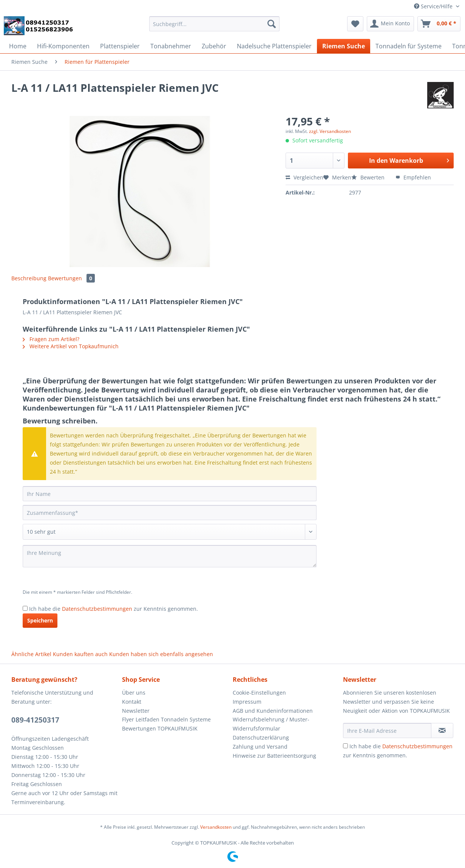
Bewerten (369, 177)
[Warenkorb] (439, 24)
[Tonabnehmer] (171, 46)
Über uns (134, 693)
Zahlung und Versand (260, 747)
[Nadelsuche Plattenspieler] (274, 46)
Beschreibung (29, 278)
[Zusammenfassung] (170, 513)
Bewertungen (71, 278)
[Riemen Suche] (344, 46)
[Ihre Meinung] (170, 556)
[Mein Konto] (390, 24)
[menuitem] (214, 27)
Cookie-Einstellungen (259, 693)
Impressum (247, 702)
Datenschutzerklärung (261, 737)
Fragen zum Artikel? (51, 339)
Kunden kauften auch (80, 654)
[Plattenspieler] (120, 46)
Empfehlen (413, 177)
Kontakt (132, 702)
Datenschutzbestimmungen (97, 609)
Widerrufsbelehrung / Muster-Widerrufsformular (271, 724)
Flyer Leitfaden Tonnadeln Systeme (166, 719)
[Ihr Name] (170, 494)
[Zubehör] (214, 46)
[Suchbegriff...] (214, 24)
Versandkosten (216, 827)
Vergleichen (304, 177)
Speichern (40, 620)
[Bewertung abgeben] (170, 532)
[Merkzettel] (355, 24)
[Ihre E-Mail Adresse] (387, 731)
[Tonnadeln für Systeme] (409, 46)
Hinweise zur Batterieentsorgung (274, 756)
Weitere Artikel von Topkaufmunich (71, 346)
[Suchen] (272, 24)
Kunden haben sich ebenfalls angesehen (161, 654)
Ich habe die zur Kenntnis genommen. (114, 609)
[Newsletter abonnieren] (442, 731)
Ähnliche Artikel (31, 654)
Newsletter (136, 711)
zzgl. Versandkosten (330, 131)
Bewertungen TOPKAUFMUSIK (160, 728)
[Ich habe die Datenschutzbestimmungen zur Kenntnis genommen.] (25, 608)
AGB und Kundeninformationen (273, 711)
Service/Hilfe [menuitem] (434, 6)
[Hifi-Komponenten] (63, 46)
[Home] (18, 46)
